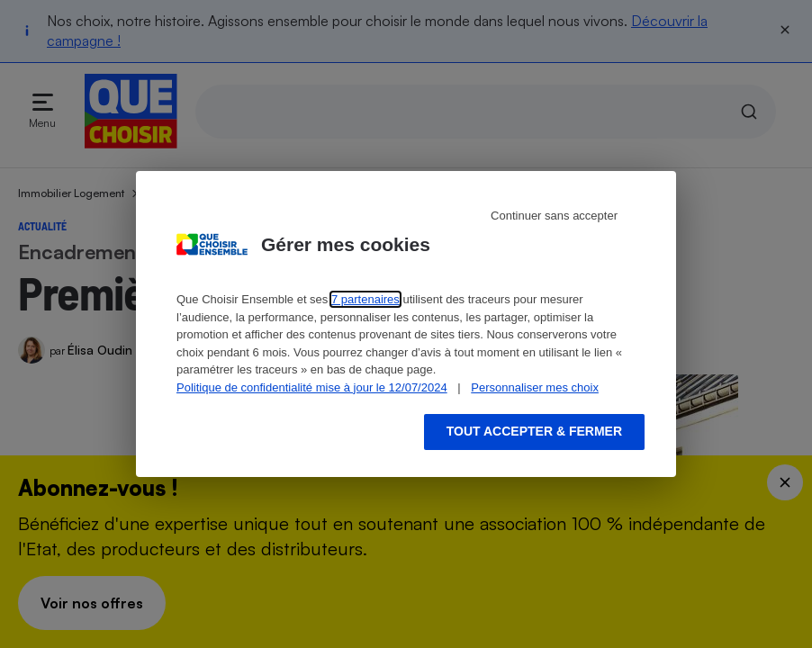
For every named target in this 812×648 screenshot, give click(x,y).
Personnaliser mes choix (535, 387)
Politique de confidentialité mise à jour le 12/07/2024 (312, 387)
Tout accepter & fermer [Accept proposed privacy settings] (534, 431)
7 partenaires (365, 299)
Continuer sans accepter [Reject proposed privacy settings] (554, 216)
